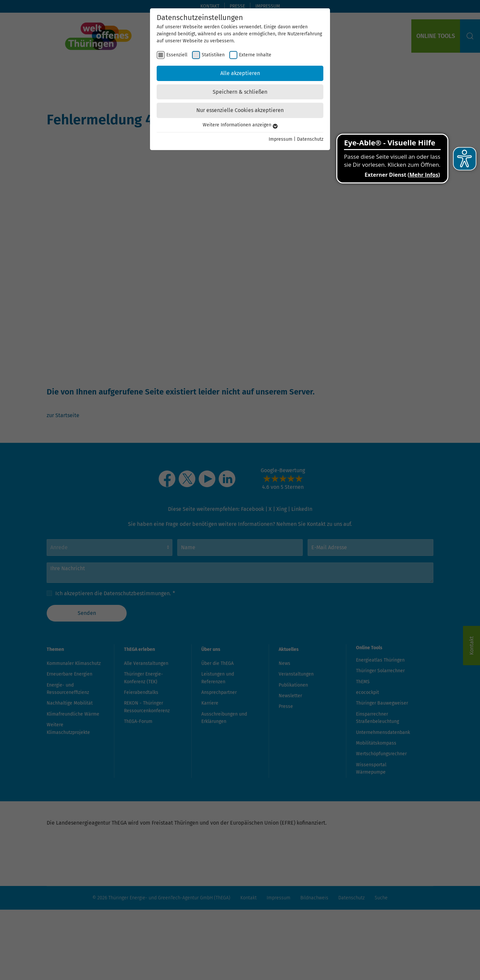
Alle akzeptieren (240, 73)
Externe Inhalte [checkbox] (255, 55)
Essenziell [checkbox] (177, 55)
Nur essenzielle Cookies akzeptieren (240, 110)
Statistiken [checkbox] (213, 55)
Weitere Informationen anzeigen (240, 125)
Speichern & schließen (240, 92)
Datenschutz (310, 139)
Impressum (280, 139)
